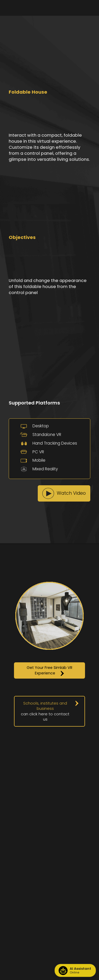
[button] (64, 493)
